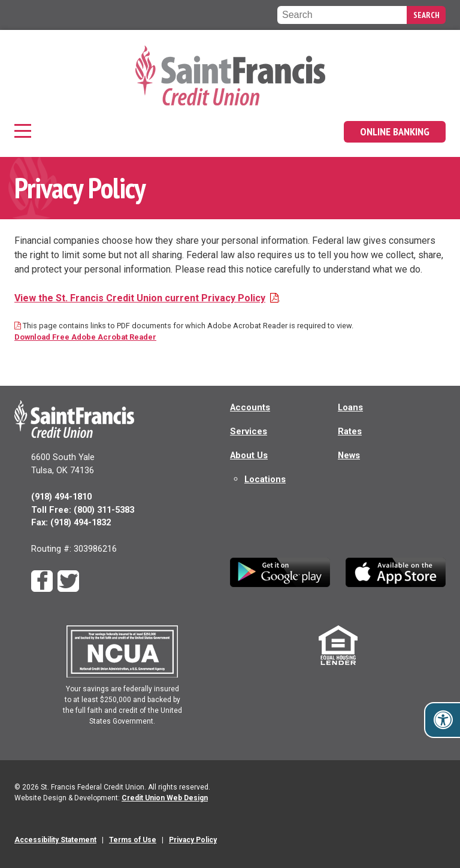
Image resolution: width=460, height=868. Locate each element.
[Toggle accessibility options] (443, 720)
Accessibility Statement (55, 840)
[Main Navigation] (24, 132)
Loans (350, 407)
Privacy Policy (193, 840)
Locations (265, 479)
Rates (350, 431)
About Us (249, 455)
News (349, 455)
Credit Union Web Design (165, 798)
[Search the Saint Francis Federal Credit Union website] (342, 15)
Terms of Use (133, 840)
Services (249, 431)
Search (426, 15)
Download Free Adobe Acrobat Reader (85, 337)
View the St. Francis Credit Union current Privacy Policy (146, 298)
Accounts (250, 407)
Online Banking (395, 131)
